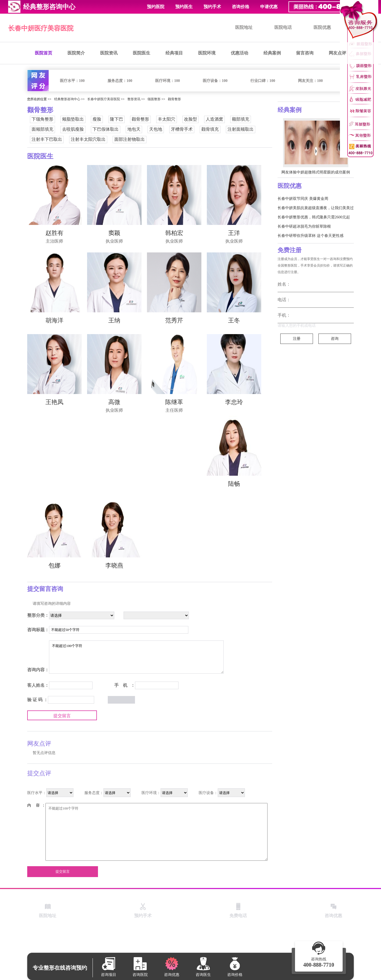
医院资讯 (109, 53)
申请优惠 (269, 7)
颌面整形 (154, 99)
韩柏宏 (174, 233)
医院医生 (142, 53)
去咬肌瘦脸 (73, 129)
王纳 (114, 320)
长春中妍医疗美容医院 (41, 28)
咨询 (335, 339)
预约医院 (156, 7)
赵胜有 (54, 233)
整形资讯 (134, 99)
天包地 (156, 129)
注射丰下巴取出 (47, 139)
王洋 (234, 233)
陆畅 (234, 484)
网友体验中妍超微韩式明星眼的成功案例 (316, 172)
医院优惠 (322, 27)
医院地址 (244, 27)
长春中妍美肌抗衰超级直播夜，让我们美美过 (316, 208)
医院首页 (44, 53)
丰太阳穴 (167, 119)
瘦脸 (97, 119)
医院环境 (207, 53)
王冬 (234, 320)
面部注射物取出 (130, 139)
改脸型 (190, 119)
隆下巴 (116, 119)
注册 (297, 339)
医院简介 (76, 53)
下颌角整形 (42, 119)
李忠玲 (234, 402)
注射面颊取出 (241, 129)
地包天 (134, 129)
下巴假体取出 (106, 129)
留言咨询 (305, 53)
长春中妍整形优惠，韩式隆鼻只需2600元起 (314, 217)
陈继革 (174, 402)
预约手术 (212, 7)
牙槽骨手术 (182, 129)
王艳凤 (54, 402)
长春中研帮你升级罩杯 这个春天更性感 (311, 236)
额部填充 (241, 119)
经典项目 (174, 53)
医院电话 (283, 27)
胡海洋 (54, 320)
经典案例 (272, 53)
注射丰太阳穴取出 (88, 139)
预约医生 (184, 7)
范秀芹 (174, 320)
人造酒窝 (214, 119)
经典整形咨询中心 (67, 99)
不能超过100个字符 (136, 657)
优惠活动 (239, 53)
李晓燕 (114, 565)
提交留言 (62, 716)
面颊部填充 (42, 129)
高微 (114, 402)
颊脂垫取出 (73, 119)
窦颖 (114, 233)
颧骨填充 (210, 129)
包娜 (54, 565)
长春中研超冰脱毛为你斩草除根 (304, 226)
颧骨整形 (174, 99)
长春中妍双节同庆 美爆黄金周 (303, 199)
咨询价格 (241, 7)
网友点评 (337, 53)
